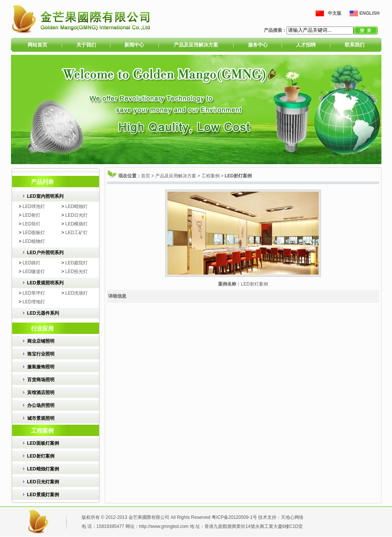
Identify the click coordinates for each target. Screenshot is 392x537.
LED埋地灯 (34, 302)
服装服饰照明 (41, 367)
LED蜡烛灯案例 (43, 469)
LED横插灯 (77, 224)
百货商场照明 (41, 380)
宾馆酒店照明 (41, 393)
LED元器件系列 (43, 313)
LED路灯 (32, 263)
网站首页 (37, 45)
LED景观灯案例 (43, 495)
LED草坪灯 (34, 293)
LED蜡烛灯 (77, 206)
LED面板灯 (34, 233)
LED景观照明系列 (45, 283)
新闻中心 (134, 45)
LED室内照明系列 (45, 196)
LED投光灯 (77, 272)
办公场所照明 (41, 405)
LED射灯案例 (41, 456)
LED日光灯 (77, 215)
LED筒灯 (32, 224)
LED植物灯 (34, 241)
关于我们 (86, 45)
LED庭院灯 (77, 263)
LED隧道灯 (34, 272)
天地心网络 (292, 517)
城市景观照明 (41, 418)
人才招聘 (306, 45)
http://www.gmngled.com (164, 526)
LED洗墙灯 (77, 293)
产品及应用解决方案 (196, 45)
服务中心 (258, 45)
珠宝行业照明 (41, 354)
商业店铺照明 (41, 341)
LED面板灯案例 (43, 443)
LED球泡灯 (34, 206)
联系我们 (355, 45)
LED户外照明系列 (45, 253)
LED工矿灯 (77, 233)
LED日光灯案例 (43, 482)
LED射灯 (32, 215)
